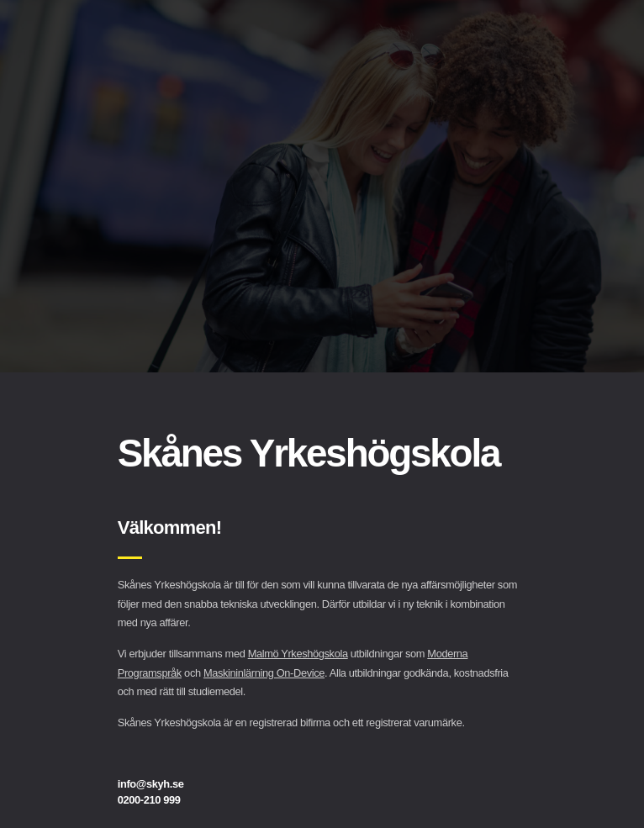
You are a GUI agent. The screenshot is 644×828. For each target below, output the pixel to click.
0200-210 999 (149, 800)
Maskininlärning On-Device (264, 673)
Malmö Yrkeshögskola (298, 654)
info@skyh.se (151, 784)
